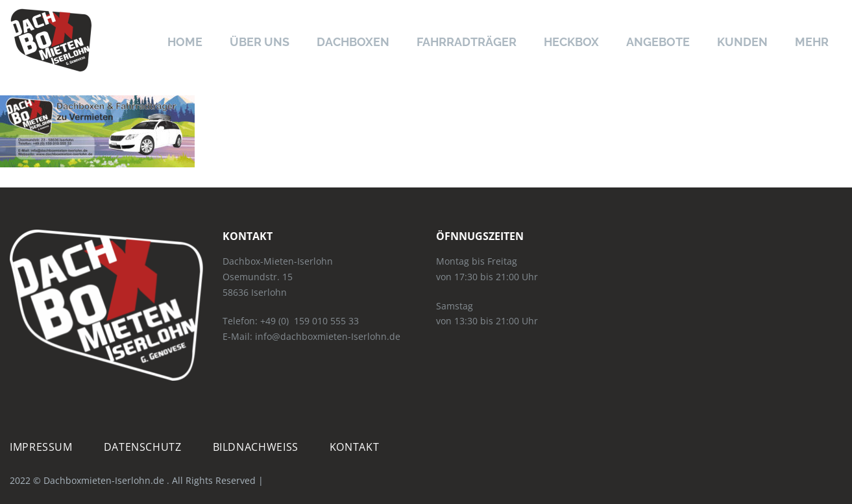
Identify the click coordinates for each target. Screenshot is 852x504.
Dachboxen (353, 42)
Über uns (260, 42)
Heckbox (571, 42)
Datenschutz (143, 448)
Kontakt (354, 448)
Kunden (742, 42)
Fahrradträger (467, 42)
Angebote (658, 42)
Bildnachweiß (256, 448)
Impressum (41, 448)
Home (185, 42)
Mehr (812, 42)
